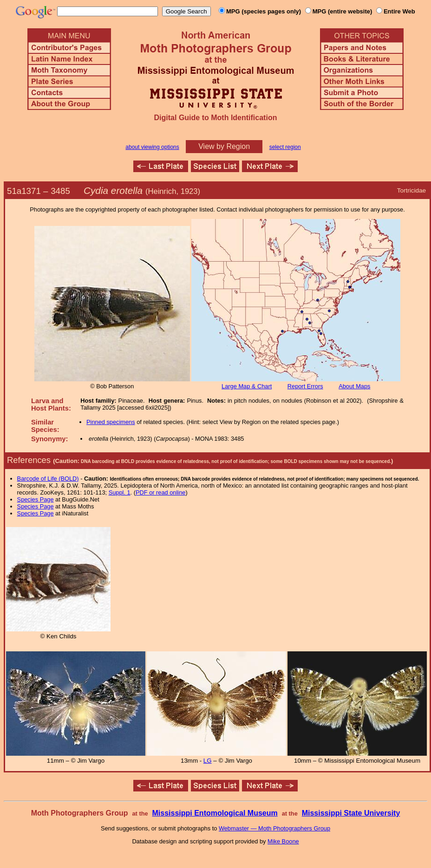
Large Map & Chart (247, 386)
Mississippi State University (351, 813)
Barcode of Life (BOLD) (48, 479)
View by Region (224, 146)
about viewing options (152, 147)
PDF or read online (160, 492)
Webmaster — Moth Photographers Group (274, 828)
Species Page (36, 499)
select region (285, 147)
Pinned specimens (111, 422)
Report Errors (305, 386)
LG (208, 761)
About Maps (354, 386)
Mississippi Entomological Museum (215, 813)
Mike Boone (283, 841)
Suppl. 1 (120, 492)
